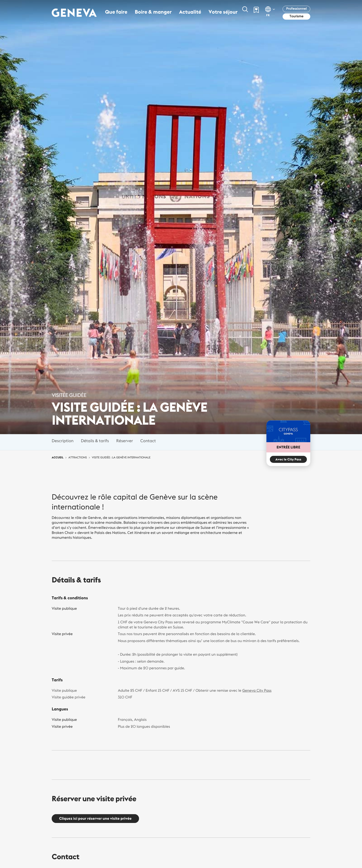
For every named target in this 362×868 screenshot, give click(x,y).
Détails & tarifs (95, 441)
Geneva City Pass (257, 691)
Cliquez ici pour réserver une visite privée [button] (95, 819)
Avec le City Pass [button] (288, 460)
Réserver (124, 441)
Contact (148, 441)
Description (63, 441)
